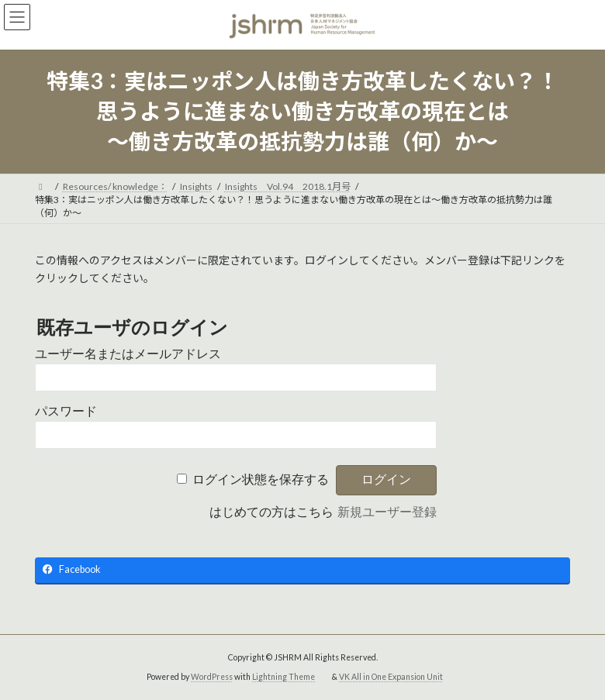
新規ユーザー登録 (387, 512)
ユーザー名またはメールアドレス (128, 354)
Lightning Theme (283, 677)
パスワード (66, 411)
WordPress (212, 677)
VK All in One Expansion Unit (391, 677)
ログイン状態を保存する (261, 479)
